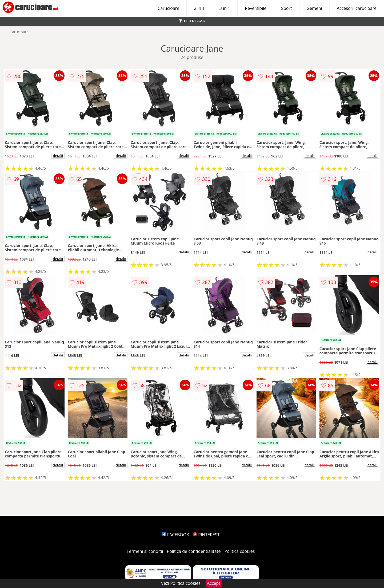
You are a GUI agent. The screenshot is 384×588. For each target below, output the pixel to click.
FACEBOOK (175, 535)
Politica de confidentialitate (194, 551)
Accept (214, 583)
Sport (286, 8)
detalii (58, 156)
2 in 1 (199, 8)
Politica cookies (240, 551)
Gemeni (314, 8)
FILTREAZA (192, 21)
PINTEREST (206, 535)
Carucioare (168, 8)
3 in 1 (225, 8)
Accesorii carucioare (357, 8)
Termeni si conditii (145, 551)
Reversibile (256, 8)
